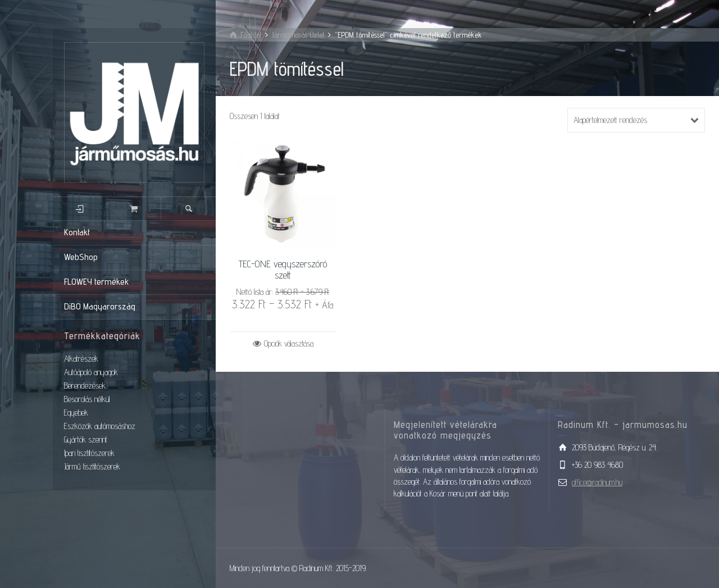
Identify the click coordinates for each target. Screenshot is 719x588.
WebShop (81, 257)
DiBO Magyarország (100, 306)
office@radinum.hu (597, 482)
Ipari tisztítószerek (89, 453)
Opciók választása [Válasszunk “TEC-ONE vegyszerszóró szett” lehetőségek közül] (289, 343)
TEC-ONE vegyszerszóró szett (283, 269)
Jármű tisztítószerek (92, 466)
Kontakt (77, 232)
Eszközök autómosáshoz (100, 426)
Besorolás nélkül (87, 399)
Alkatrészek (81, 359)
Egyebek (76, 412)
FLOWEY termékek (96, 282)
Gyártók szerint (86, 439)
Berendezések (85, 386)
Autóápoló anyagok (91, 372)
